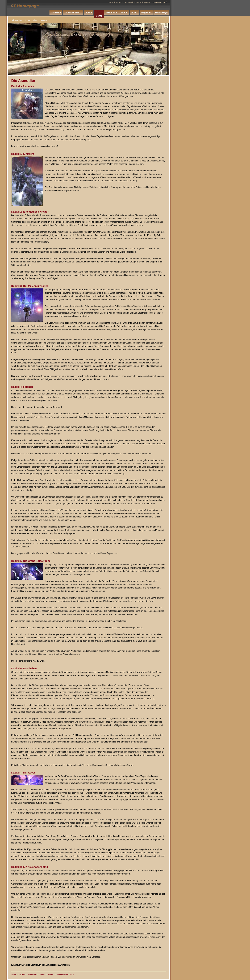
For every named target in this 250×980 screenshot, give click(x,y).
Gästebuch (111, 12)
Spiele (111, 2)
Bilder (134, 12)
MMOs (99, 16)
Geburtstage (161, 12)
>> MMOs (26, 20)
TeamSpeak (129, 2)
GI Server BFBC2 (73, 12)
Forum (124, 12)
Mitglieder (146, 12)
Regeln (139, 2)
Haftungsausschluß (160, 2)
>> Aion (34, 20)
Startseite (56, 12)
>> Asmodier (42, 20)
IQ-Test (119, 2)
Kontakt (147, 2)
